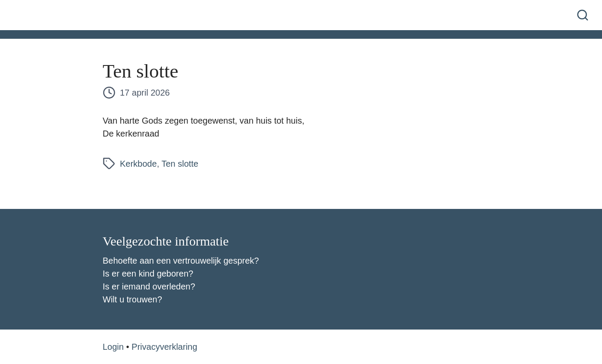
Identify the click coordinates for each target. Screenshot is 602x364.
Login (113, 347)
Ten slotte (180, 164)
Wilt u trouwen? (132, 299)
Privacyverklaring (164, 347)
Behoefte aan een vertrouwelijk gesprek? (181, 261)
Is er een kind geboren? (148, 274)
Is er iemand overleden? (149, 286)
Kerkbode (138, 164)
